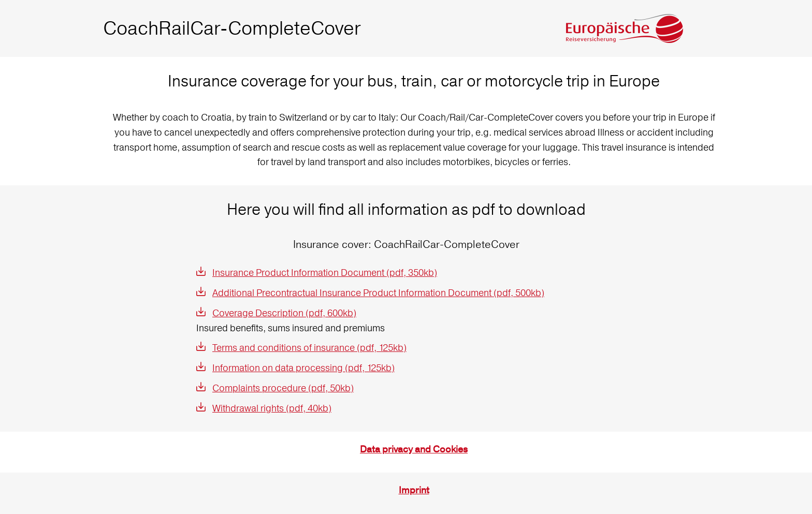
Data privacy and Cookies (414, 450)
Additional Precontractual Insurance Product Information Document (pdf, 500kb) (378, 293)
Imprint (414, 490)
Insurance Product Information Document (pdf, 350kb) (325, 273)
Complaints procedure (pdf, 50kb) (283, 388)
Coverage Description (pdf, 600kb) (284, 313)
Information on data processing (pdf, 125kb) (303, 368)
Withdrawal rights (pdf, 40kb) (272, 408)
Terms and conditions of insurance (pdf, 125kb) (309, 348)
